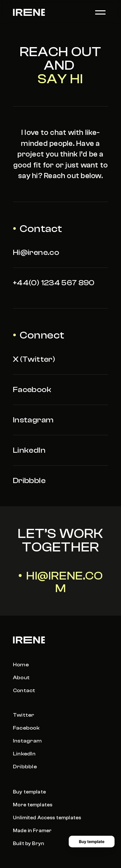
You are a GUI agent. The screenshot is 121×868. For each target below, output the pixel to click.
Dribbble (29, 481)
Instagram (33, 420)
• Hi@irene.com (61, 582)
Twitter (24, 715)
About (21, 678)
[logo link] (29, 12)
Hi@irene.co (36, 252)
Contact (24, 691)
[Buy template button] (92, 842)
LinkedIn (29, 450)
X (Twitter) (34, 359)
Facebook (32, 390)
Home (21, 665)
